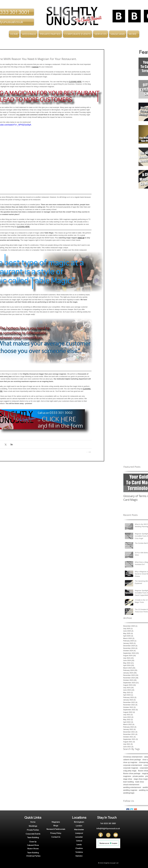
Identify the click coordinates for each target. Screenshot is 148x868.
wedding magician (130, 790)
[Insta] (108, 835)
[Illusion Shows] (33, 849)
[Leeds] (79, 845)
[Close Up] (33, 842)
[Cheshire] (79, 848)
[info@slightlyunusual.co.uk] (108, 828)
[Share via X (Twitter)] (5, 444)
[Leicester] (79, 837)
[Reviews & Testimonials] (56, 829)
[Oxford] (79, 841)
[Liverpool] (79, 833)
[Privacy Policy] (56, 833)
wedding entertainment (132, 787)
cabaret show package (132, 760)
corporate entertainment (133, 765)
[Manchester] (79, 830)
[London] (79, 826)
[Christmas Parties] (33, 856)
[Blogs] (56, 826)
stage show (128, 779)
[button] (101, 34)
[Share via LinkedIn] (12, 444)
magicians (127, 776)
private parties (138, 776)
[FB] (101, 835)
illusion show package (132, 773)
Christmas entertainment (133, 757)
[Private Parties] (33, 830)
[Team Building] (33, 837)
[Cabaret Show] (33, 845)
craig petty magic (130, 771)
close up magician (130, 762)
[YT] (116, 835)
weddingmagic (129, 793)
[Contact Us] (56, 837)
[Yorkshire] (79, 852)
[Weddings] (33, 826)
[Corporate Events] (33, 834)
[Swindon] (79, 856)
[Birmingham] (79, 822)
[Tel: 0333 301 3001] (108, 823)
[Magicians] (56, 822)
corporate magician (131, 768)
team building (128, 782)
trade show (140, 782)
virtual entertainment (131, 785)
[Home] (33, 822)
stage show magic (141, 779)
